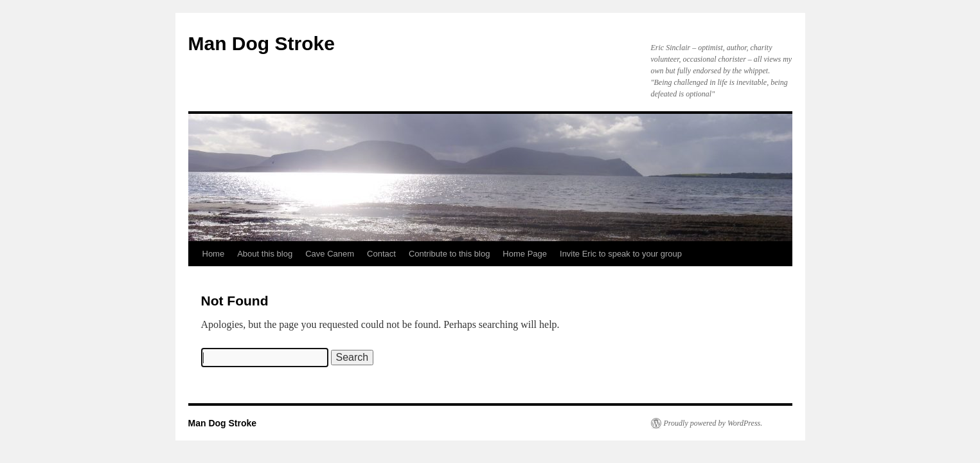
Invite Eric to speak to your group (621, 254)
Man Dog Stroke (262, 43)
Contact (381, 254)
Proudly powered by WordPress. (713, 423)
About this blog (265, 254)
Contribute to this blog (449, 254)
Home (214, 254)
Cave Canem (330, 254)
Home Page (525, 254)
